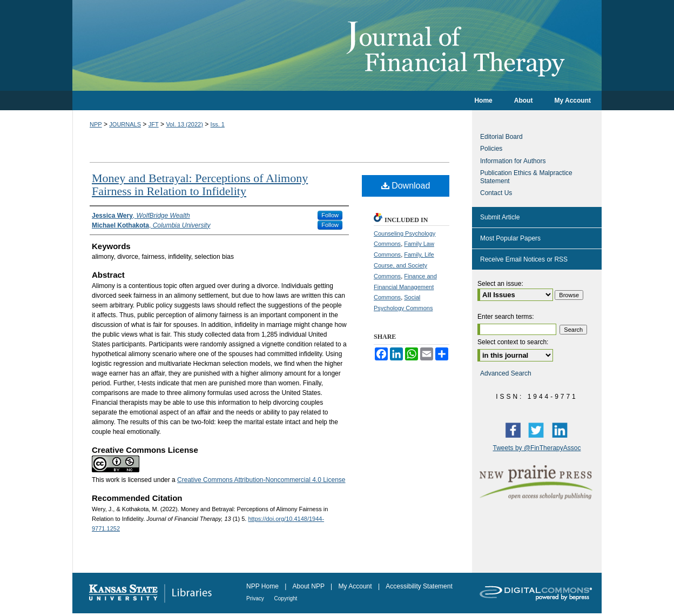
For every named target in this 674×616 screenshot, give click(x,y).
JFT (154, 124)
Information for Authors (513, 161)
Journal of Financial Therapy (337, 45)
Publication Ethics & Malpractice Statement (526, 177)
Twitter (538, 430)
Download (406, 186)
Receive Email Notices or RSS (524, 259)
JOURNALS (125, 124)
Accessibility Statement (419, 586)
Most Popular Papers (510, 238)
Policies (491, 149)
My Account (356, 586)
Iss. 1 (218, 124)
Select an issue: (500, 284)
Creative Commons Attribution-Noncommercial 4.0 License (261, 480)
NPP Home (263, 586)
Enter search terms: (506, 317)
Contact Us (496, 193)
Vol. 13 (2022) (184, 124)
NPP (96, 124)
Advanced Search (506, 373)
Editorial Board (501, 137)
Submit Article (500, 217)
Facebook (515, 430)
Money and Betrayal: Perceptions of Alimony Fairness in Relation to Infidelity (200, 185)
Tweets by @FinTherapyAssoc (537, 448)
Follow (330, 215)
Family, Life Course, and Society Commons (404, 265)
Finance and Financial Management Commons (405, 287)
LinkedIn (562, 430)
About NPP (309, 586)
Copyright (286, 598)
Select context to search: (513, 342)
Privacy (256, 598)
